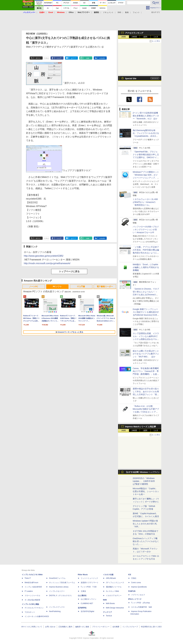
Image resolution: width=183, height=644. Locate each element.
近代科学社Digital (87, 611)
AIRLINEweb (111, 578)
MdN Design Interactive (115, 608)
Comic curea (136, 583)
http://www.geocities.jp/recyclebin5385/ (44, 256)
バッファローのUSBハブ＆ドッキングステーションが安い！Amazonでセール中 (146, 230)
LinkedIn (102, 58)
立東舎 (83, 591)
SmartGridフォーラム (57, 578)
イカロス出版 (108, 575)
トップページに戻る (69, 271)
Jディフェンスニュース (115, 583)
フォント (136, 12)
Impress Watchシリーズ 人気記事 (141, 427)
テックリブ (107, 612)
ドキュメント (108, 12)
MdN (105, 600)
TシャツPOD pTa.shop (141, 603)
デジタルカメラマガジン (34, 608)
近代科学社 (82, 608)
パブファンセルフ (138, 595)
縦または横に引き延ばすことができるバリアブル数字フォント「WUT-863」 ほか (146, 354)
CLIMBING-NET (87, 603)
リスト (46, 58)
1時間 (123, 37)
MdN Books (110, 603)
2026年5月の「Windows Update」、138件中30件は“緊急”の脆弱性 (144, 481)
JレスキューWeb (112, 591)
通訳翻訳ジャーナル (114, 587)
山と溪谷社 (82, 596)
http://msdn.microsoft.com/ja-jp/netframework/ (47, 263)
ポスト (38, 58)
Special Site (131, 78)
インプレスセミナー (57, 591)
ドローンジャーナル (32, 596)
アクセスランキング (134, 33)
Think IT (28, 578)
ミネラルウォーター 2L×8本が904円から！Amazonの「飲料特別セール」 (145, 202)
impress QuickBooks (139, 587)
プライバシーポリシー (101, 627)
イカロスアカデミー (114, 596)
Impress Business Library (59, 587)
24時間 (134, 37)
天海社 (134, 578)
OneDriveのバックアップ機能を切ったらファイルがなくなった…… (146, 541)
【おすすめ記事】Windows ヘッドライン (142, 472)
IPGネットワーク (135, 599)
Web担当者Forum (31, 583)
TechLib (109, 616)
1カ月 (156, 37)
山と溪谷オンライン (89, 599)
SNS (119, 12)
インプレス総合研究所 (33, 587)
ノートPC (33, 287)
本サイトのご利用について (32, 627)
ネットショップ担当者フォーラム (62, 583)
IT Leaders (29, 591)
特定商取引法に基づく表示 (151, 627)
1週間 (145, 37)
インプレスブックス (57, 607)
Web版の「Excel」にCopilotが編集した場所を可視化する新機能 (146, 267)
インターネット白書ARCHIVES (37, 616)
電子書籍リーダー (105, 287)
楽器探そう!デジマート (90, 583)
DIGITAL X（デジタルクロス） (61, 596)
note (88, 58)
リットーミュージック (89, 578)
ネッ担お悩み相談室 (32, 600)
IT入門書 (81, 287)
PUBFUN (132, 591)
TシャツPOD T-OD (89, 587)
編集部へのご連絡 (82, 627)
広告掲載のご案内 (65, 627)
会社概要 (116, 627)
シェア (59, 58)
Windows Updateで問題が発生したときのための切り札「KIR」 (145, 524)
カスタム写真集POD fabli (142, 607)
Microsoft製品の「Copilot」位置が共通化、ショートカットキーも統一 (146, 491)
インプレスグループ (130, 627)
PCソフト (57, 287)
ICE (130, 575)
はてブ (73, 58)
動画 (127, 12)
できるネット (30, 612)
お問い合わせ (50, 627)
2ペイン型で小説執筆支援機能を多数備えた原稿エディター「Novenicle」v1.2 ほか (146, 116)
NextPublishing (55, 611)
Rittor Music (83, 575)
